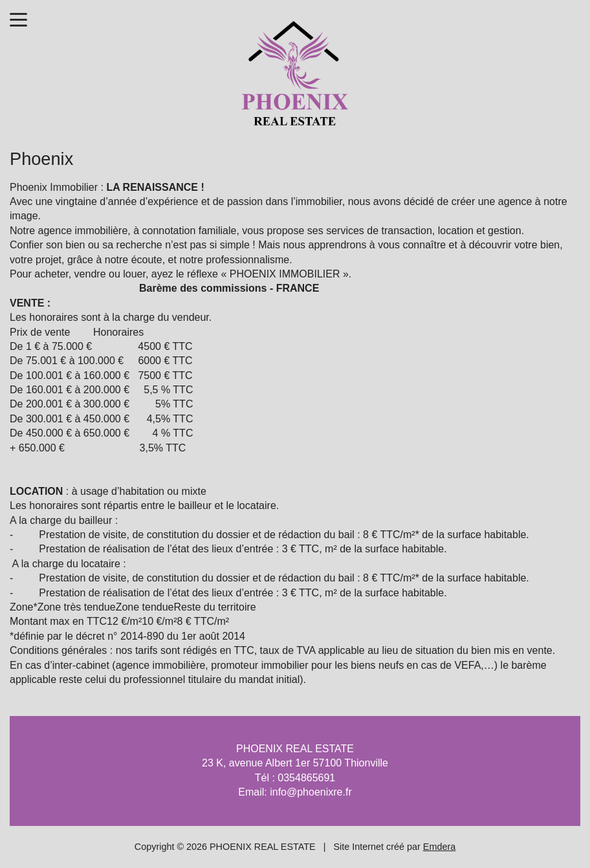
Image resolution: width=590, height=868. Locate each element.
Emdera (439, 847)
